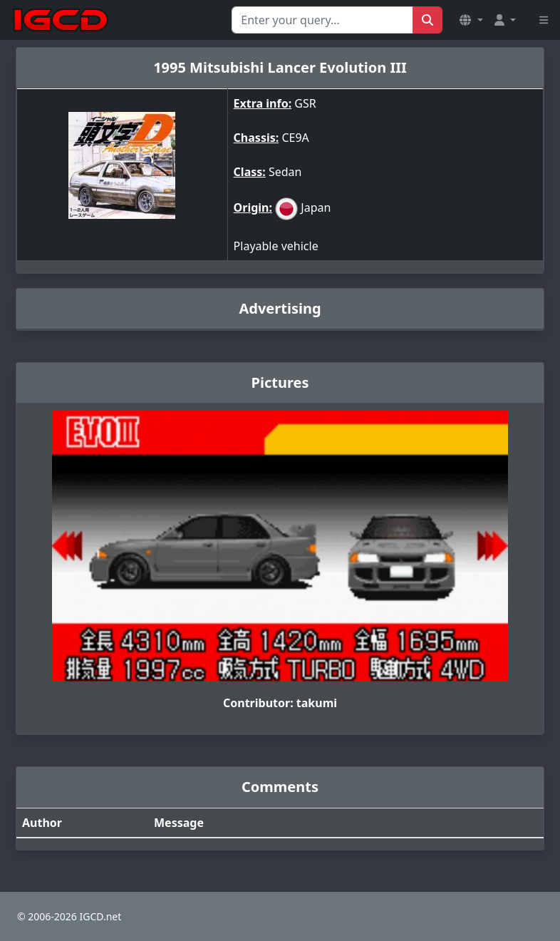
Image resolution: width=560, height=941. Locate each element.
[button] (471, 20)
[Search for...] (322, 20)
